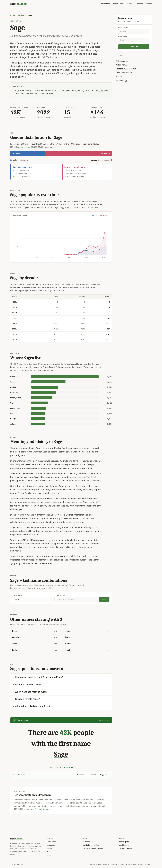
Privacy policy (125, 842)
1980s (15, 318)
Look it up (134, 47)
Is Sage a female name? (27, 699)
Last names (118, 4)
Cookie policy (124, 845)
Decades (139, 4)
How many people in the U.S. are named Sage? (39, 677)
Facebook (92, 775)
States (149, 4)
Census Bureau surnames (93, 848)
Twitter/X (81, 775)
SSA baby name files (91, 845)
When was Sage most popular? (31, 692)
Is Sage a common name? (28, 684)
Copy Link (104, 775)
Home (13, 16)
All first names (122, 61)
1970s (15, 313)
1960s (15, 307)
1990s (15, 323)
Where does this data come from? (33, 706)
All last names (122, 65)
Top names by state (124, 73)
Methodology (121, 80)
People (129, 4)
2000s (15, 329)
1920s (15, 302)
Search (104, 599)
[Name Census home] (19, 4)
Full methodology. (43, 809)
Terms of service (126, 848)
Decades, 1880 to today (126, 69)
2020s (15, 340)
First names (105, 4)
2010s (15, 334)
